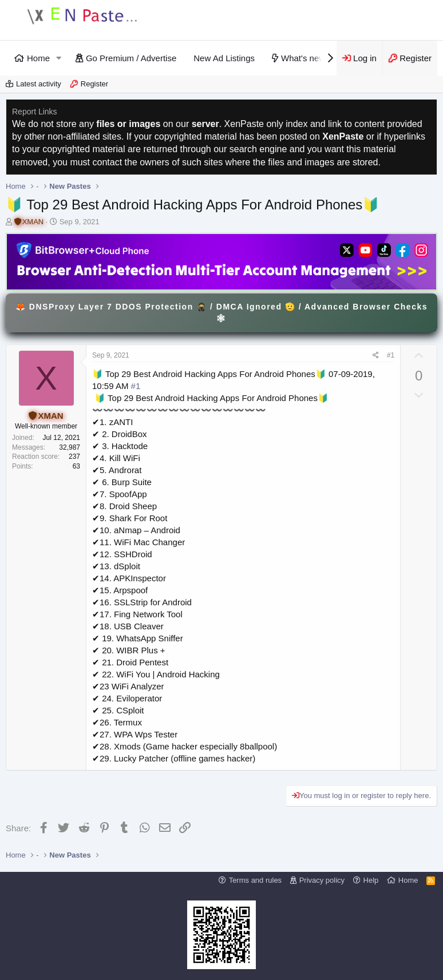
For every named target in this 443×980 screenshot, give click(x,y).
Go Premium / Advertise (131, 58)
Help (371, 880)
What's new (303, 58)
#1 (391, 355)
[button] (59, 58)
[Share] (376, 356)
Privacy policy (322, 880)
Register (94, 84)
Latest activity (39, 84)
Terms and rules (255, 880)
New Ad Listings (224, 58)
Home (38, 58)
